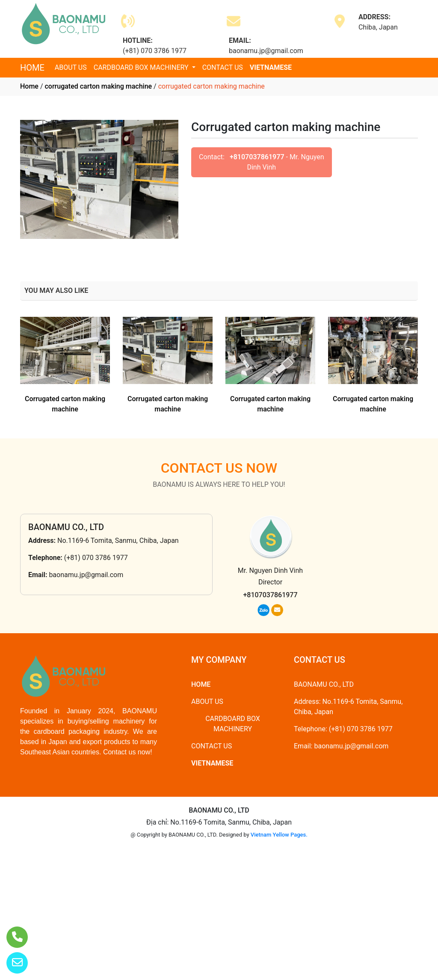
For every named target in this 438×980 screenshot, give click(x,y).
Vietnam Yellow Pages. (279, 835)
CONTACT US (223, 67)
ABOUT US (71, 67)
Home (29, 86)
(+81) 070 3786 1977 (96, 558)
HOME (32, 68)
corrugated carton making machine (98, 86)
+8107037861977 (257, 157)
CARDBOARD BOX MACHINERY (142, 67)
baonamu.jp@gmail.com (86, 575)
